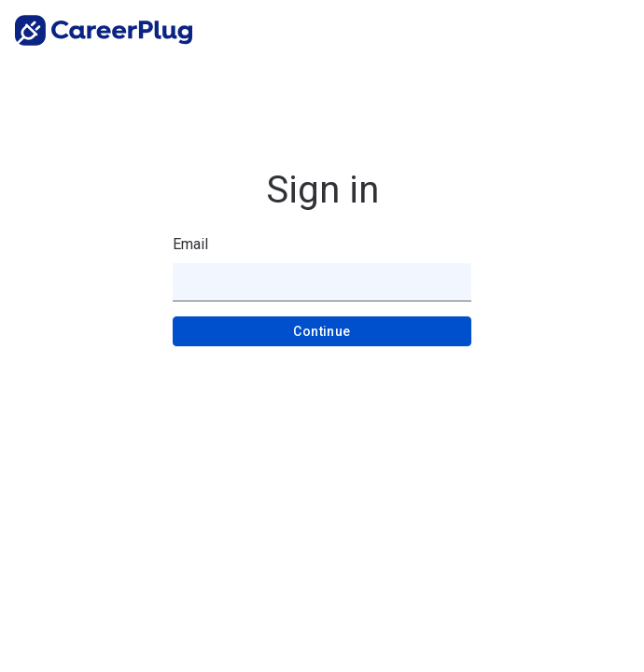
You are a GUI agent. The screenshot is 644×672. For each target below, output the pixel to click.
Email (190, 244)
